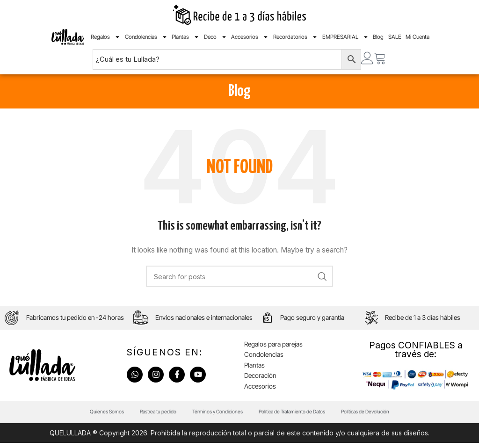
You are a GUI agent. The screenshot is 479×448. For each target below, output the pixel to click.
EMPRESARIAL (345, 37)
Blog (378, 37)
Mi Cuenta (417, 37)
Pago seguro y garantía (313, 320)
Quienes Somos (92, 416)
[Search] (239, 276)
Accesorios (250, 37)
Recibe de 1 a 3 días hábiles (423, 320)
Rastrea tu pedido (148, 416)
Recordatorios (295, 37)
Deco (215, 37)
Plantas (185, 37)
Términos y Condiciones (214, 416)
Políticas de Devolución (379, 416)
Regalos (105, 37)
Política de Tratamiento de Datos (297, 416)
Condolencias (146, 37)
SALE (395, 37)
